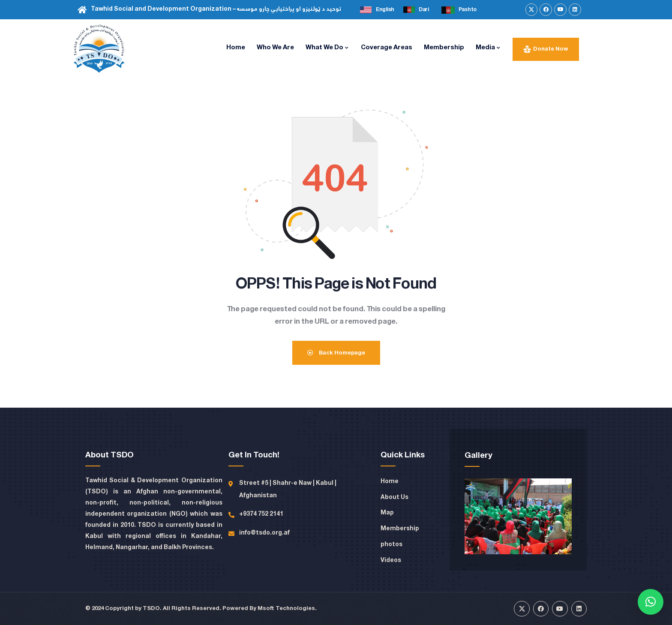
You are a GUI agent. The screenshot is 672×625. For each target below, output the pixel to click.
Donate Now (551, 49)
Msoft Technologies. (287, 608)
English (385, 10)
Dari (424, 10)
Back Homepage (336, 353)
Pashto (468, 10)
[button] (651, 602)
